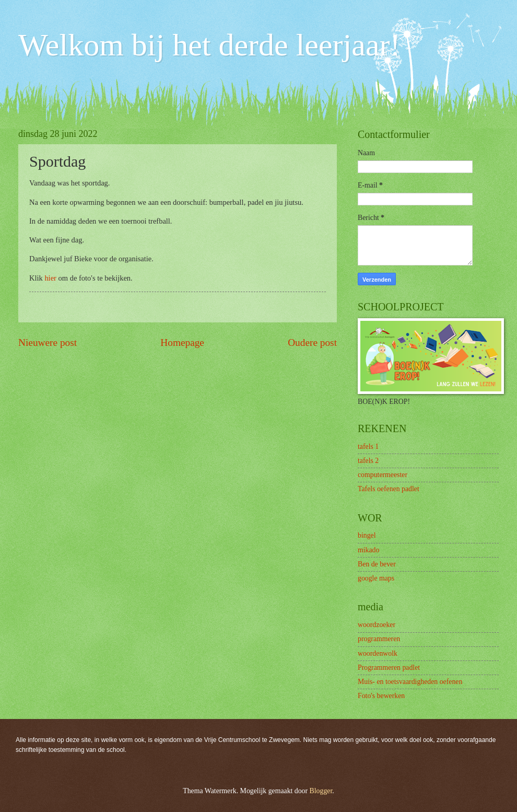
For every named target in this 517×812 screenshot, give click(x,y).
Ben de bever (377, 564)
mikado (368, 550)
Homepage (182, 343)
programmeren (379, 639)
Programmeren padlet (389, 668)
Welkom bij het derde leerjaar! (209, 45)
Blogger (321, 791)
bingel (367, 535)
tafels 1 (368, 446)
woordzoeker (377, 625)
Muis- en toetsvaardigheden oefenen (410, 682)
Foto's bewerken (381, 696)
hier (50, 278)
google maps (376, 578)
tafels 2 (368, 461)
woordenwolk (378, 653)
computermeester (383, 475)
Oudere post (312, 343)
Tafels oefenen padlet (389, 489)
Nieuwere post (48, 343)
